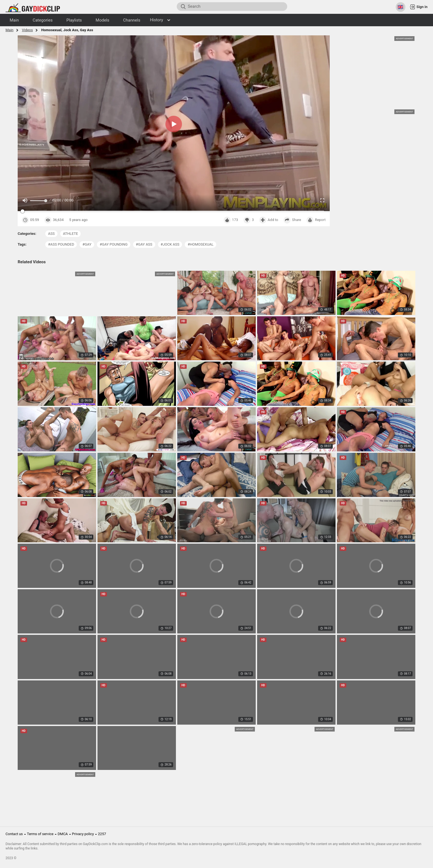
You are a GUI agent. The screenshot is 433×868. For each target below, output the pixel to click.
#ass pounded (61, 244)
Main (10, 30)
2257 (102, 834)
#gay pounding (114, 244)
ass (51, 234)
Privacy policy (83, 834)
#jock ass (170, 244)
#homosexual (200, 244)
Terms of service (40, 834)
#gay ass (144, 244)
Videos (27, 30)
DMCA (63, 834)
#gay (87, 244)
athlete (70, 234)
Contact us (14, 834)
